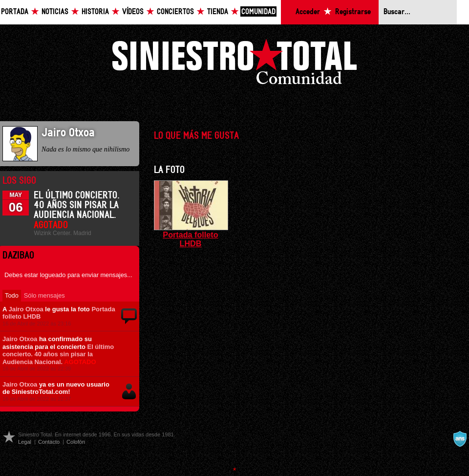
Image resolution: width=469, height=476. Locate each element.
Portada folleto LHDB (190, 239)
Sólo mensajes (44, 295)
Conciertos (175, 12)
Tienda (218, 12)
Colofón (76, 442)
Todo (12, 295)
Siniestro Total (234, 64)
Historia (95, 12)
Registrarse (353, 12)
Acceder (308, 12)
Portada (15, 12)
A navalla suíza (460, 439)
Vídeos (133, 12)
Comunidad (258, 12)
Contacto (49, 442)
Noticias (55, 12)
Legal (25, 442)
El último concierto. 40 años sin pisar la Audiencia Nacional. (58, 354)
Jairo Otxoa (26, 309)
